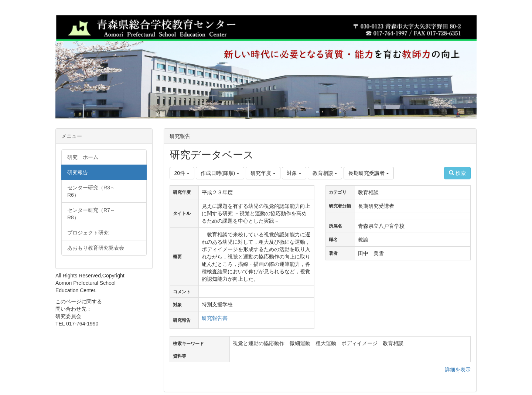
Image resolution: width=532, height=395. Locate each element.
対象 (294, 173)
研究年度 (263, 173)
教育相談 (325, 173)
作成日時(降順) (220, 173)
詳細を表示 (458, 369)
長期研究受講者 (369, 173)
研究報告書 (215, 318)
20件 (182, 173)
